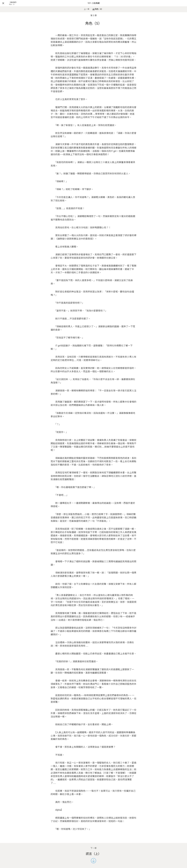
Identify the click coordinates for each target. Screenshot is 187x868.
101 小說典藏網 (94, 6)
